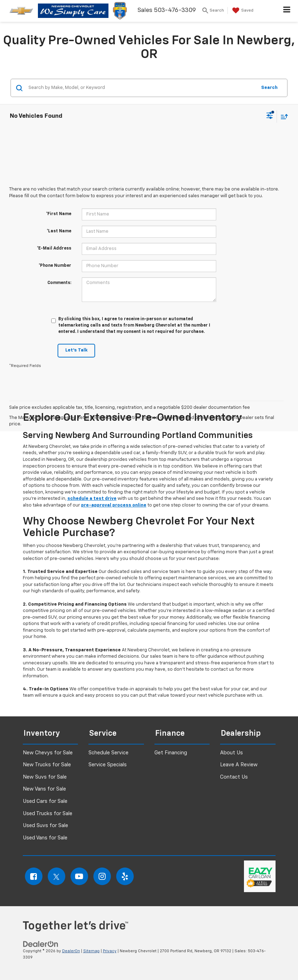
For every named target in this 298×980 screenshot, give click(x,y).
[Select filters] (270, 116)
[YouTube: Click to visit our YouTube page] (79, 876)
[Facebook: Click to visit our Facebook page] (34, 876)
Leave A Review (239, 765)
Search (269, 88)
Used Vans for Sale (45, 838)
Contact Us (234, 777)
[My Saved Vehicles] (242, 11)
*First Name (59, 214)
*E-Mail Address (54, 249)
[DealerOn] (41, 944)
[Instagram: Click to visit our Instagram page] (102, 876)
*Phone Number (55, 266)
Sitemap (91, 951)
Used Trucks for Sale (48, 814)
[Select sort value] (283, 117)
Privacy (110, 951)
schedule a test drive (92, 499)
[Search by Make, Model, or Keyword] (141, 88)
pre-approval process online (114, 505)
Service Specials (108, 765)
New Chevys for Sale (48, 753)
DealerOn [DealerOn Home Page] (71, 951)
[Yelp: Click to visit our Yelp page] (125, 876)
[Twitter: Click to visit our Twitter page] (57, 876)
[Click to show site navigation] (287, 11)
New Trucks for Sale (47, 765)
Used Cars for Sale (45, 801)
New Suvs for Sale (45, 777)
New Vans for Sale (44, 789)
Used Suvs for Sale (45, 826)
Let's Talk (76, 350)
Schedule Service (108, 753)
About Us (231, 753)
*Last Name (59, 231)
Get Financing (171, 753)
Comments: (59, 283)
